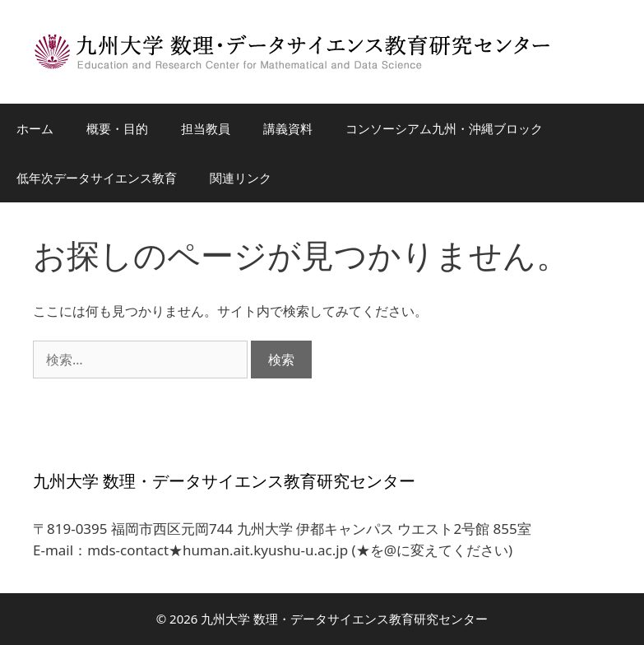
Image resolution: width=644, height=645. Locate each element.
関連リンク (241, 178)
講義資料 (288, 128)
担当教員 (206, 128)
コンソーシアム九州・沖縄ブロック (444, 128)
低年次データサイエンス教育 (97, 178)
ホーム (35, 128)
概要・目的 (117, 128)
